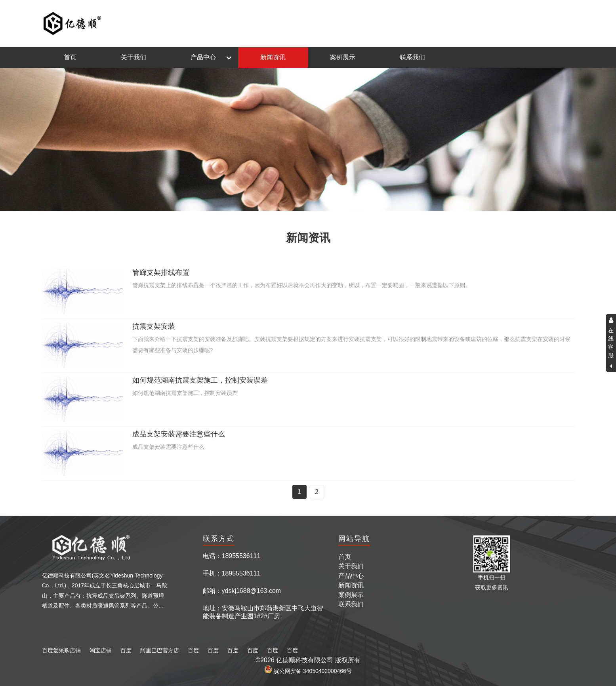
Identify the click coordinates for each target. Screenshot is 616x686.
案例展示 (343, 57)
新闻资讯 (273, 57)
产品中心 (203, 57)
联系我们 (412, 57)
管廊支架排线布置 (161, 272)
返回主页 (562, 24)
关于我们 (133, 57)
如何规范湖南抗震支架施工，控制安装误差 (200, 380)
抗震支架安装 (154, 326)
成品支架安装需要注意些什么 (179, 434)
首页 (70, 57)
